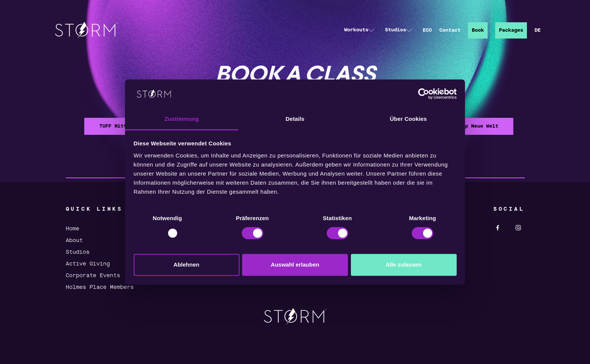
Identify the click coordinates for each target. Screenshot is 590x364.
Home (73, 229)
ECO (427, 30)
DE (537, 30)
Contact (450, 30)
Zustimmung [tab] (182, 119)
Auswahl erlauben (295, 265)
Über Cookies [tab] (408, 119)
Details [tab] (295, 119)
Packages (511, 30)
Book (478, 30)
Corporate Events (93, 276)
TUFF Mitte (114, 126)
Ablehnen (186, 265)
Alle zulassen (404, 265)
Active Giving (88, 264)
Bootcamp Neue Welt (471, 126)
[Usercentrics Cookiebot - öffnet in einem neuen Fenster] (424, 94)
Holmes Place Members (100, 287)
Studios (78, 252)
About (74, 241)
